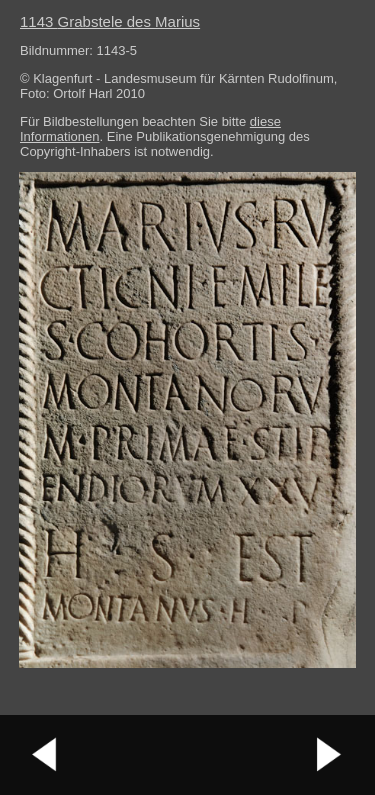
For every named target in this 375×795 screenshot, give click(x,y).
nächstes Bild (330, 755)
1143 (110, 21)
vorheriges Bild (45, 755)
